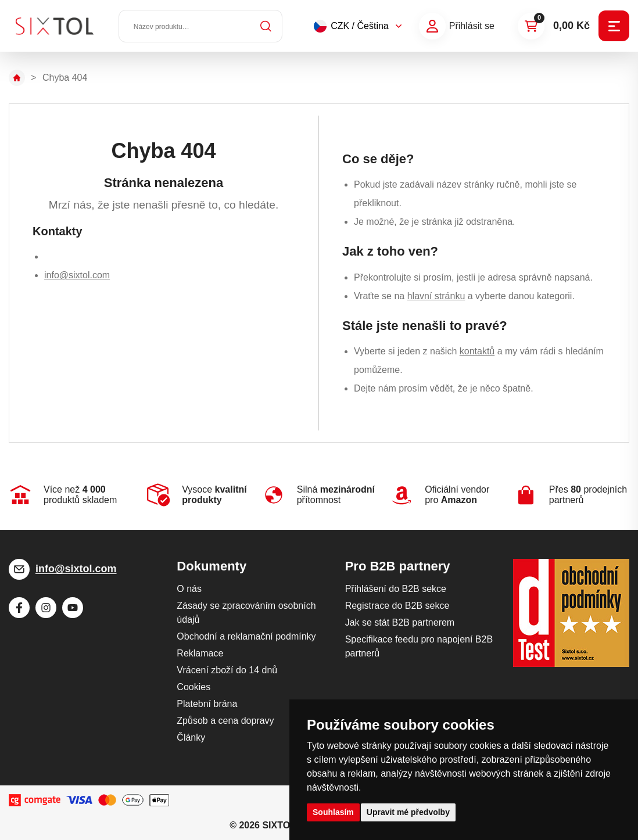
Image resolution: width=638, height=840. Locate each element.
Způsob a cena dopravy (225, 721)
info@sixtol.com (77, 275)
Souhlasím (333, 812)
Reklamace (200, 653)
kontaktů (477, 351)
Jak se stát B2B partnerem (400, 622)
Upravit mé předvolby (408, 812)
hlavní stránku (436, 296)
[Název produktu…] (200, 26)
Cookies (193, 687)
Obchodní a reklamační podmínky (246, 636)
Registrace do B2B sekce (397, 606)
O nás (189, 589)
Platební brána (207, 704)
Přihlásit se (472, 26)
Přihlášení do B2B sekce (396, 589)
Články (191, 737)
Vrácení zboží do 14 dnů (227, 670)
